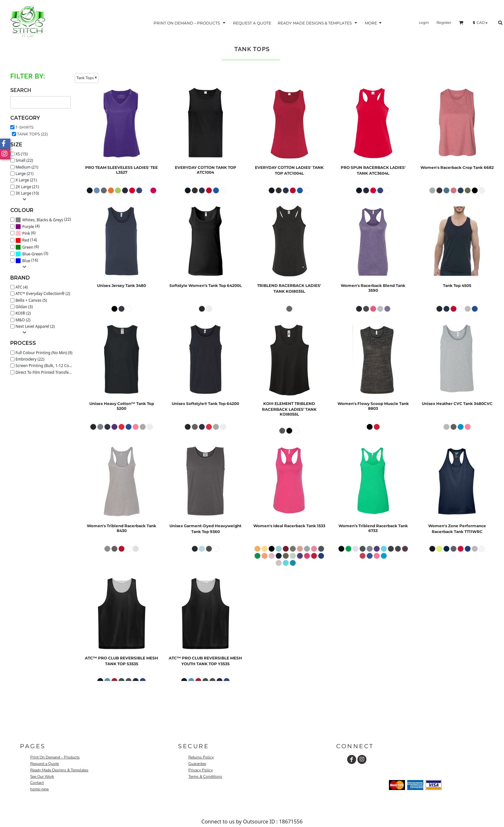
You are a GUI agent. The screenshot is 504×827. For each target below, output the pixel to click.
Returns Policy (201, 757)
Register (444, 23)
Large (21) (24, 174)
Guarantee (197, 764)
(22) (43, 219)
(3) (32, 254)
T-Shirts (24, 127)
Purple (28, 227)
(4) (27, 226)
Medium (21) (27, 167)
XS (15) (22, 154)
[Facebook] (352, 759)
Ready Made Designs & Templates (59, 770)
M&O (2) (23, 320)
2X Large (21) (27, 187)
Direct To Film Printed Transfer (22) (46, 372)
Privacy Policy (201, 770)
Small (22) (24, 160)
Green (28, 247)
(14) (26, 240)
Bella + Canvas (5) (31, 300)
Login (424, 23)
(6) (26, 233)
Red (26, 240)
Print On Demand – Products (55, 757)
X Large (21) (26, 180)
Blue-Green (32, 254)
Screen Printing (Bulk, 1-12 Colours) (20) (46, 366)
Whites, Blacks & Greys (43, 220)
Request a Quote (45, 764)
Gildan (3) (24, 307)
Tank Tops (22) (32, 134)
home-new (40, 789)
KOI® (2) (23, 313)
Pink (26, 233)
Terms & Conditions (205, 776)
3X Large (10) (27, 193)
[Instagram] (362, 759)
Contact (37, 783)
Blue (26, 261)
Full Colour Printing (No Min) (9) (44, 353)
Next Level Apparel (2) (35, 326)
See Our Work (42, 776)
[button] (190, 23)
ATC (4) (22, 287)
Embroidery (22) (30, 359)
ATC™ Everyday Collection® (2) (43, 294)
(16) (27, 261)
